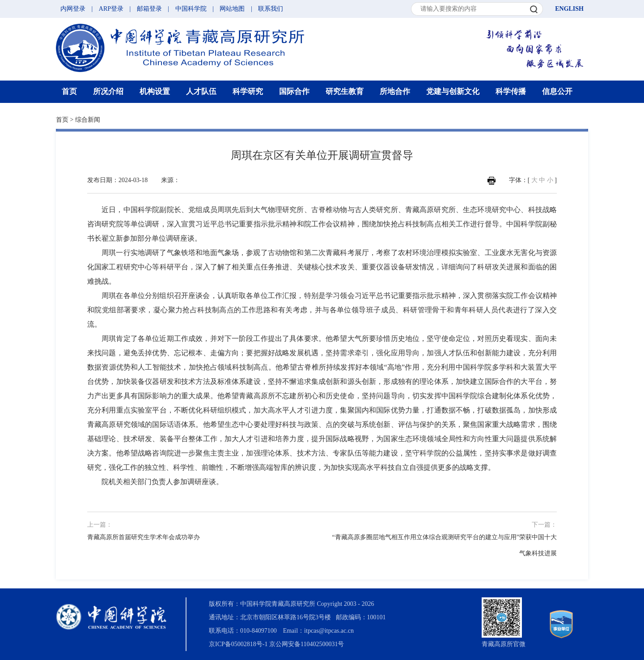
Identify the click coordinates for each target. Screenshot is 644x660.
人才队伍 (201, 92)
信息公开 (557, 92)
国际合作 (294, 92)
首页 (69, 92)
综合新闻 (88, 120)
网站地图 (232, 9)
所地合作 (395, 92)
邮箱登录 (149, 9)
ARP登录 (111, 9)
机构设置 (155, 92)
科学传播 (511, 92)
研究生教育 (345, 92)
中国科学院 (191, 9)
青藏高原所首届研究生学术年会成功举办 (144, 537)
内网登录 (73, 9)
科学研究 (248, 92)
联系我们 (271, 9)
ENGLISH (569, 9)
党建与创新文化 (453, 92)
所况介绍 (108, 92)
